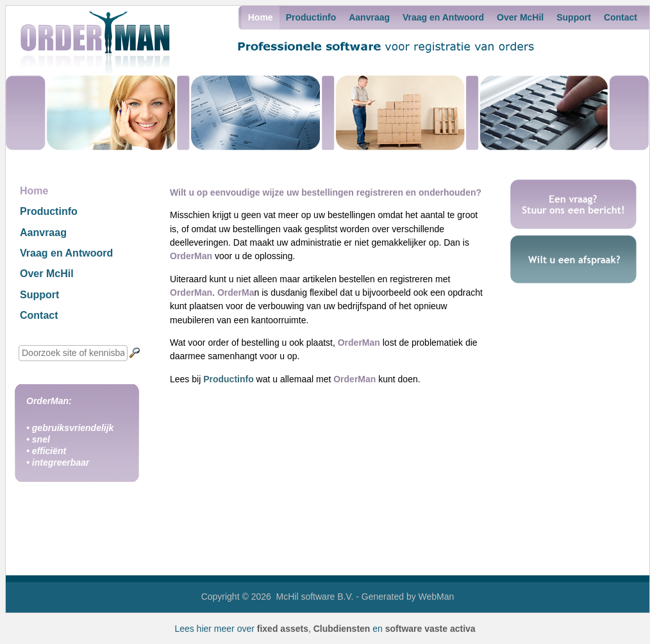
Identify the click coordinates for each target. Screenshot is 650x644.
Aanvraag (369, 17)
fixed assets (283, 629)
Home (261, 17)
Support (574, 17)
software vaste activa (430, 629)
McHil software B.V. (315, 597)
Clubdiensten (342, 629)
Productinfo (311, 17)
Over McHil (520, 17)
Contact (621, 17)
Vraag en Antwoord (443, 17)
